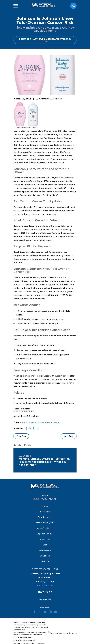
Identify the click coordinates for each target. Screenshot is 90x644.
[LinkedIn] (56, 612)
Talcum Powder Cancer (49, 422)
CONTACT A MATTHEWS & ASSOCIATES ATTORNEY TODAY (45, 40)
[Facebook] (34, 612)
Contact (45, 561)
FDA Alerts (31, 422)
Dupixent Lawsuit (45, 534)
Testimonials (45, 550)
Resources (45, 539)
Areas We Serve (45, 528)
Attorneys (45, 512)
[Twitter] (40, 612)
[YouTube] (45, 612)
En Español (45, 556)
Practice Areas (45, 517)
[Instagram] (50, 612)
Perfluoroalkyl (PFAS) (45, 523)
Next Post (69, 436)
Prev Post (21, 436)
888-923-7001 (45, 499)
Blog (45, 545)
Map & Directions (45, 585)
